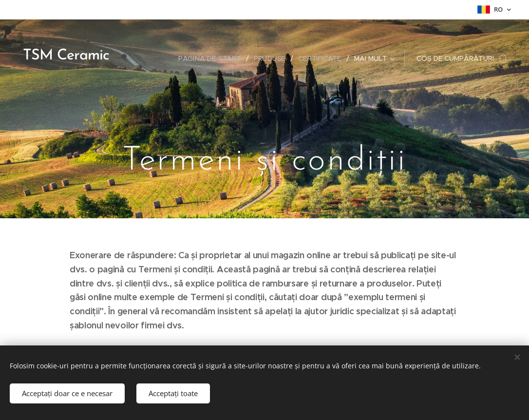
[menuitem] (213, 58)
